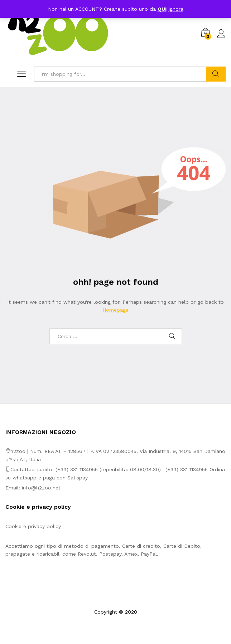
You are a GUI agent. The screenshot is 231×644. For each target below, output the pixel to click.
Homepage (115, 310)
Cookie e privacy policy (33, 526)
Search (216, 74)
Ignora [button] (176, 9)
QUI (162, 9)
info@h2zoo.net (41, 488)
